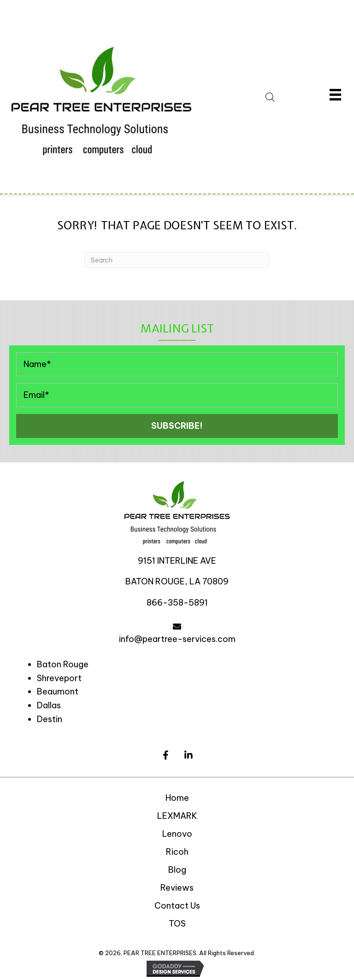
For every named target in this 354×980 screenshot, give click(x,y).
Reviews (177, 888)
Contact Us (177, 906)
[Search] (177, 260)
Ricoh (177, 852)
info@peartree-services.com (177, 639)
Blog (177, 870)
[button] (177, 426)
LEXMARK (177, 816)
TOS (177, 924)
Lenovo (177, 834)
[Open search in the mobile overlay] (282, 96)
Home (177, 798)
